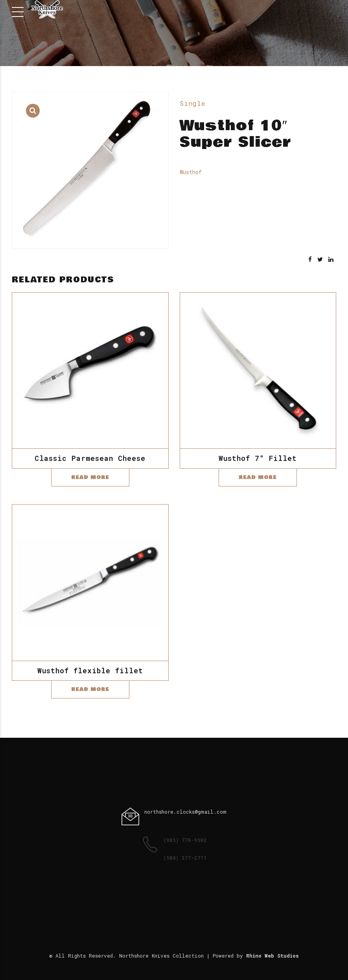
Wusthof (191, 172)
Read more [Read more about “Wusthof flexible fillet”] (90, 689)
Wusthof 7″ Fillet (258, 458)
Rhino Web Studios (273, 956)
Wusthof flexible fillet (90, 671)
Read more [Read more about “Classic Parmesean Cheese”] (90, 477)
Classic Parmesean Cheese (90, 458)
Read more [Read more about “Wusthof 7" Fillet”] (258, 477)
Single (193, 103)
